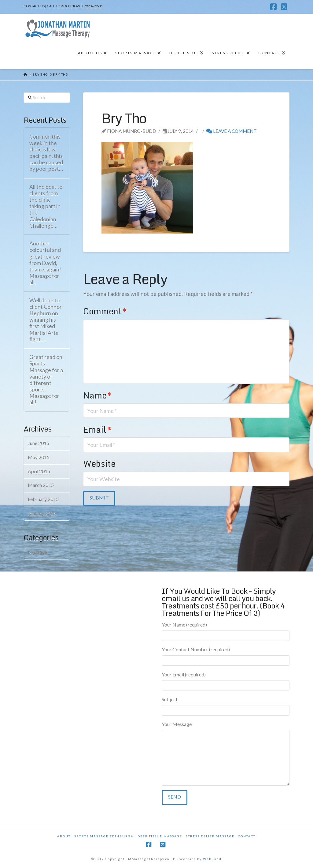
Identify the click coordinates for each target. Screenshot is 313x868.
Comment (105, 311)
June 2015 (39, 443)
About (64, 836)
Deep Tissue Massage (160, 836)
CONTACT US (34, 6)
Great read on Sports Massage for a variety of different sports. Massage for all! (46, 380)
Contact (247, 836)
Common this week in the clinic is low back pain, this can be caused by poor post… (46, 153)
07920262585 (92, 6)
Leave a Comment (232, 131)
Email (97, 430)
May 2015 (39, 457)
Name (97, 395)
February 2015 (43, 499)
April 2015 (39, 471)
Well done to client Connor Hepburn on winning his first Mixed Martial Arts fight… (46, 320)
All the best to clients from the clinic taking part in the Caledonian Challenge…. (46, 206)
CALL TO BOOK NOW (63, 6)
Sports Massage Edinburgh (104, 836)
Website (99, 464)
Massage (37, 552)
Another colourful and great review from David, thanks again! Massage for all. (45, 263)
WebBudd (212, 859)
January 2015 (42, 513)
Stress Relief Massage (210, 836)
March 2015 (41, 485)
